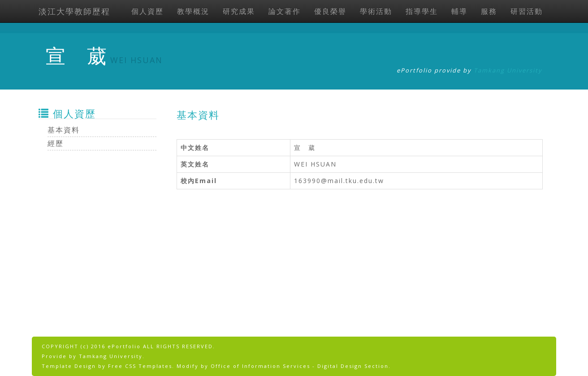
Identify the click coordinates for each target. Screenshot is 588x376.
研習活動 (527, 11)
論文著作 (285, 11)
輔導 (459, 11)
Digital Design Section (353, 366)
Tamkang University (508, 70)
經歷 (56, 143)
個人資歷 (147, 11)
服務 (489, 11)
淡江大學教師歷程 (74, 11)
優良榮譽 (330, 11)
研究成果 (239, 11)
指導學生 (422, 11)
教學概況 (193, 11)
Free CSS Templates (140, 366)
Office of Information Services (260, 366)
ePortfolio (124, 346)
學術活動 (376, 11)
